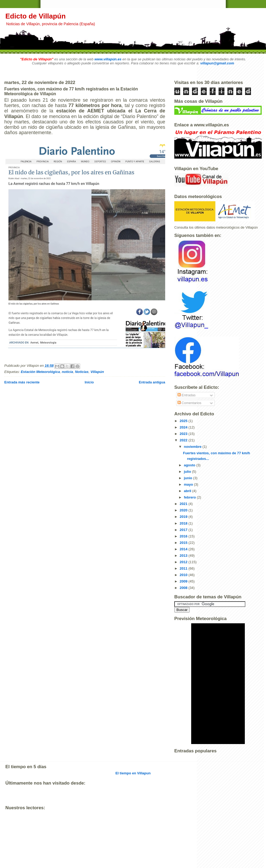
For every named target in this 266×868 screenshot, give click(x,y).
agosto (190, 465)
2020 (184, 510)
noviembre (193, 447)
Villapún (97, 372)
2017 (184, 530)
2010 (184, 575)
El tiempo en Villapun (133, 773)
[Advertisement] (103, 862)
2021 (184, 504)
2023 (184, 434)
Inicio (89, 382)
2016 (184, 536)
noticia (68, 372)
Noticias (82, 372)
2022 (184, 440)
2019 (184, 517)
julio (188, 472)
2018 (184, 523)
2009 (184, 581)
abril (188, 491)
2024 (184, 427)
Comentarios (189, 403)
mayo (189, 484)
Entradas (187, 395)
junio (189, 478)
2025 (184, 421)
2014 (184, 549)
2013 (184, 556)
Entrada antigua (152, 382)
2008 (184, 588)
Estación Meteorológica (40, 372)
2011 (184, 568)
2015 (184, 543)
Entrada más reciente (22, 382)
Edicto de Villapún (36, 16)
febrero (190, 497)
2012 (184, 562)
